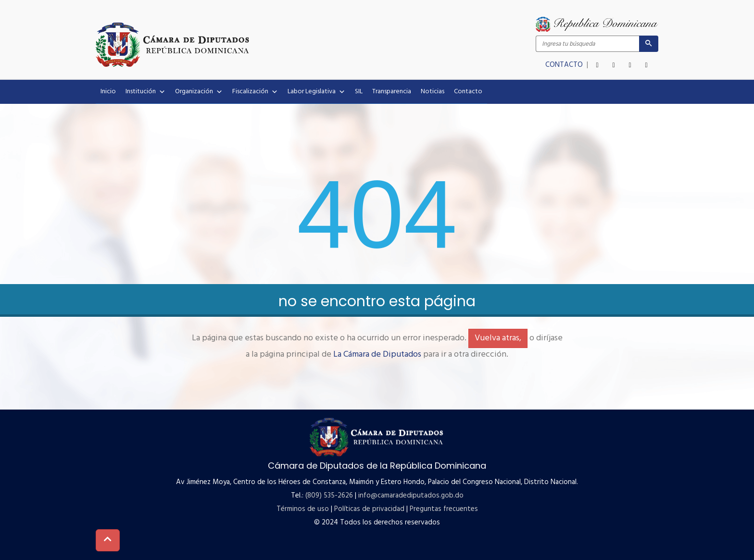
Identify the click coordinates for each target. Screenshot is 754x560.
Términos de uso (303, 509)
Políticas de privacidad (369, 509)
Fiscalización (255, 92)
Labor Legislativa (316, 92)
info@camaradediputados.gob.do (411, 496)
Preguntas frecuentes (444, 509)
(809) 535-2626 (329, 496)
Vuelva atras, (498, 338)
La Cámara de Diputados (377, 355)
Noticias (433, 92)
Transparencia (392, 92)
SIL (359, 92)
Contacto (468, 92)
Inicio (108, 92)
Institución (145, 92)
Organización (199, 92)
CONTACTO (565, 65)
